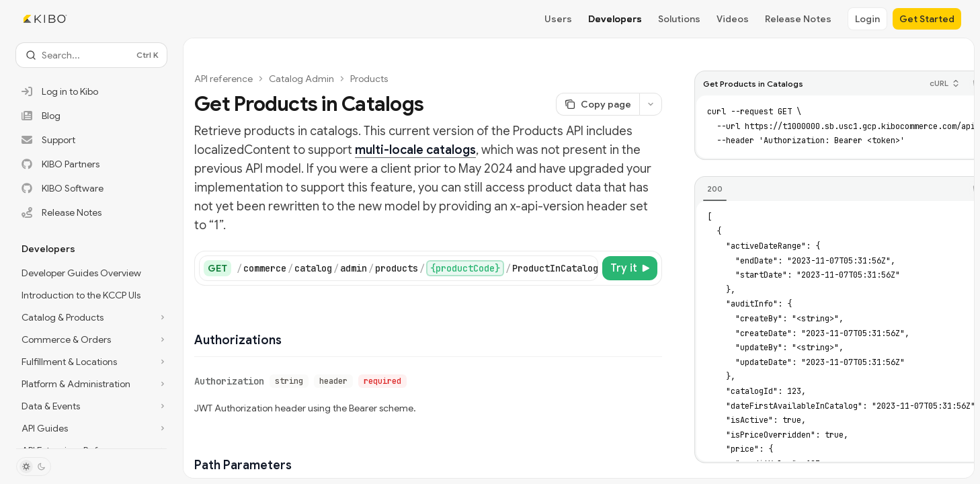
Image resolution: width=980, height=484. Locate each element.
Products (369, 79)
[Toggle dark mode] (34, 467)
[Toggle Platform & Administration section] (91, 384)
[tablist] (830, 190)
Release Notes (798, 19)
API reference (223, 79)
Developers (615, 19)
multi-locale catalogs (415, 150)
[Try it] (630, 268)
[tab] (715, 189)
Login (867, 19)
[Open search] (91, 55)
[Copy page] (598, 104)
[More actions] (651, 104)
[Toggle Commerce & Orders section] (91, 339)
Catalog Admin (301, 79)
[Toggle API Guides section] (91, 428)
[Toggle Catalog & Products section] (91, 317)
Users (558, 19)
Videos (733, 19)
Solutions (679, 19)
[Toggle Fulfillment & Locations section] (91, 362)
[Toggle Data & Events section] (91, 406)
